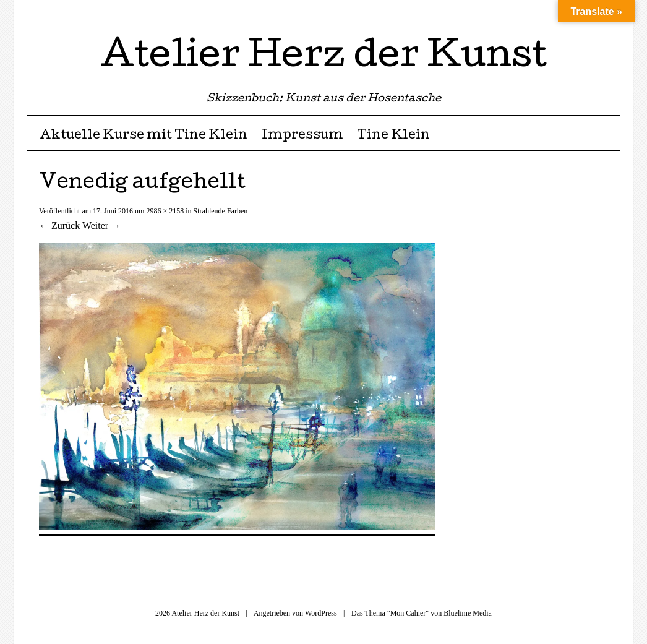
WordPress (321, 613)
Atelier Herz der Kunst (323, 58)
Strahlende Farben (221, 211)
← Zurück (59, 225)
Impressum (302, 136)
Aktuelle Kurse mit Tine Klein (144, 136)
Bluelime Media (468, 613)
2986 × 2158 (165, 211)
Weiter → (101, 225)
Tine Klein (393, 136)
